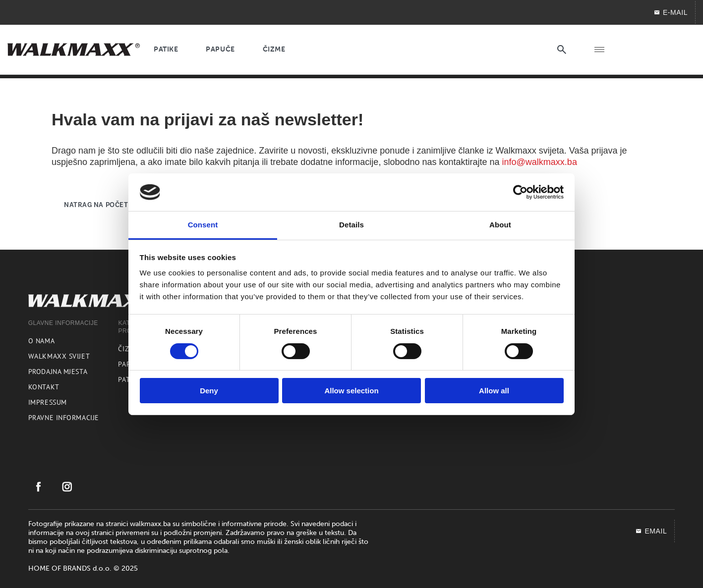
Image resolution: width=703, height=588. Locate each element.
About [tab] (500, 225)
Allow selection (351, 391)
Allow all (494, 391)
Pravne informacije (64, 418)
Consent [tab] (203, 225)
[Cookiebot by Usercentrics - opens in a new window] (520, 192)
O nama (41, 341)
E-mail (671, 12)
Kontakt (44, 387)
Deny (209, 391)
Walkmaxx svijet (59, 356)
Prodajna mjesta (58, 372)
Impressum (48, 402)
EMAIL (651, 531)
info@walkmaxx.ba (540, 162)
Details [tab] (351, 225)
